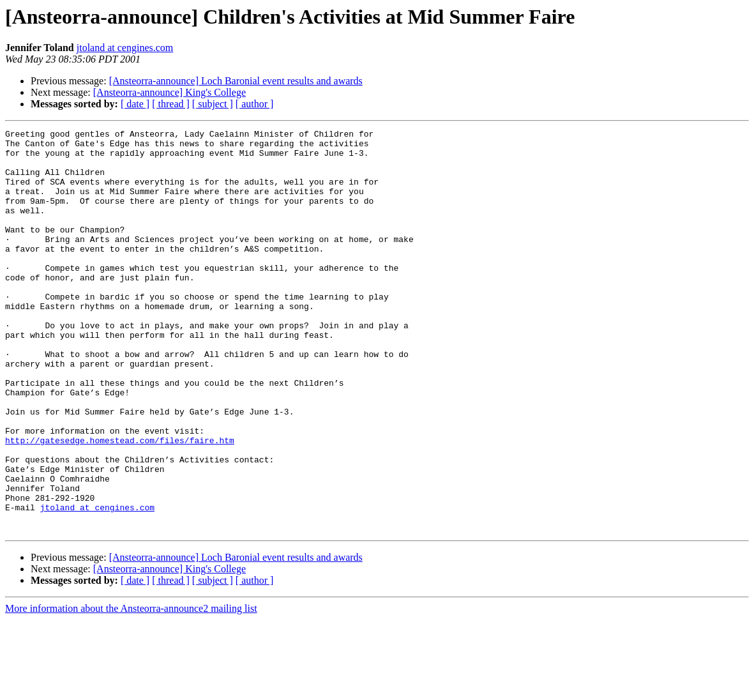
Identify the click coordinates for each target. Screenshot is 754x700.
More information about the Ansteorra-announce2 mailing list (131, 689)
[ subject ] (213, 104)
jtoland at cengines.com (125, 48)
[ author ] (255, 104)
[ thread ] (171, 104)
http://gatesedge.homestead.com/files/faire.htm (120, 503)
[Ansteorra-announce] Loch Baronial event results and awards (236, 81)
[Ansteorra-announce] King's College (170, 92)
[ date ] (135, 104)
